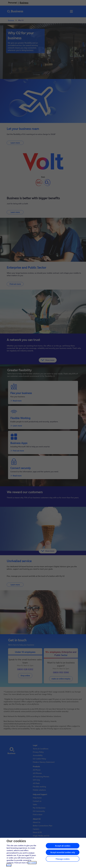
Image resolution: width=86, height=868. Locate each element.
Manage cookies (63, 859)
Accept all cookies (63, 846)
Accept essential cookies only (63, 852)
